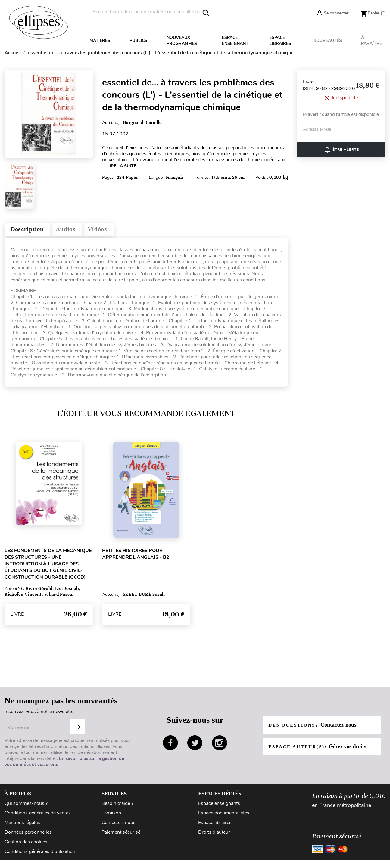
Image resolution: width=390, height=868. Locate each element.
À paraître (371, 40)
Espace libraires (280, 40)
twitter (195, 746)
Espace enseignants (219, 806)
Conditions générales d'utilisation (40, 854)
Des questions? (315, 727)
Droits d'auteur (214, 835)
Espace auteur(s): (319, 749)
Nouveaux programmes (182, 40)
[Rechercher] (151, 12)
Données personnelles (28, 835)
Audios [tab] (76, 231)
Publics (138, 40)
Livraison (111, 816)
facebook (170, 746)
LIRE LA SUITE (122, 166)
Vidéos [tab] (114, 231)
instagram (220, 746)
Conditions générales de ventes (38, 816)
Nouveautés (328, 40)
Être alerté (341, 150)
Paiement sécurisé (121, 835)
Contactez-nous (119, 825)
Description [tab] (31, 231)
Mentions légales (22, 825)
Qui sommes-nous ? (26, 806)
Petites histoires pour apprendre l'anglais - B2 (136, 557)
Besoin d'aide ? (117, 806)
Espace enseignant (235, 40)
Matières (100, 40)
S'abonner (77, 730)
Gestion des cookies (26, 845)
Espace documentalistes (224, 816)
